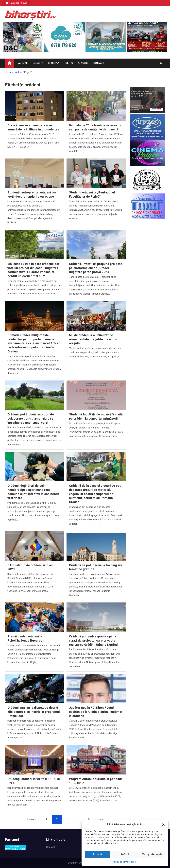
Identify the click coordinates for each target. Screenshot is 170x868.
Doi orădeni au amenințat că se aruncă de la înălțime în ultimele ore (33, 127)
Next (101, 819)
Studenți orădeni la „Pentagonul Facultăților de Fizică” (92, 194)
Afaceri (83, 63)
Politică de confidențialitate (125, 862)
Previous (32, 819)
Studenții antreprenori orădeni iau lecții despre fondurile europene (32, 194)
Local (36, 63)
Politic (68, 63)
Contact (98, 63)
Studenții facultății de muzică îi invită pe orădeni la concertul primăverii (96, 416)
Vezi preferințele (152, 854)
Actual (23, 63)
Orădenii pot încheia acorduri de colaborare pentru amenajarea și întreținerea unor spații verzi (31, 418)
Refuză (125, 854)
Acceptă (98, 854)
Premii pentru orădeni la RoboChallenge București (26, 638)
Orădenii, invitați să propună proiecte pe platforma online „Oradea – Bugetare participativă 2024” (96, 268)
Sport (52, 63)
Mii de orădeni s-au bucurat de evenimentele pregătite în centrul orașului (93, 339)
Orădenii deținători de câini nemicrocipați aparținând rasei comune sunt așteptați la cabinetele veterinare (34, 492)
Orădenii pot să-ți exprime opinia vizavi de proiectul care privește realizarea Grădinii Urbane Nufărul (93, 640)
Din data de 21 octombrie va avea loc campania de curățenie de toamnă (96, 127)
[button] (163, 824)
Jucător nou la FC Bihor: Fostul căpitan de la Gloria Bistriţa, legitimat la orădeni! (96, 712)
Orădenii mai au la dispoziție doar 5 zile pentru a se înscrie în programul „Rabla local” (34, 712)
